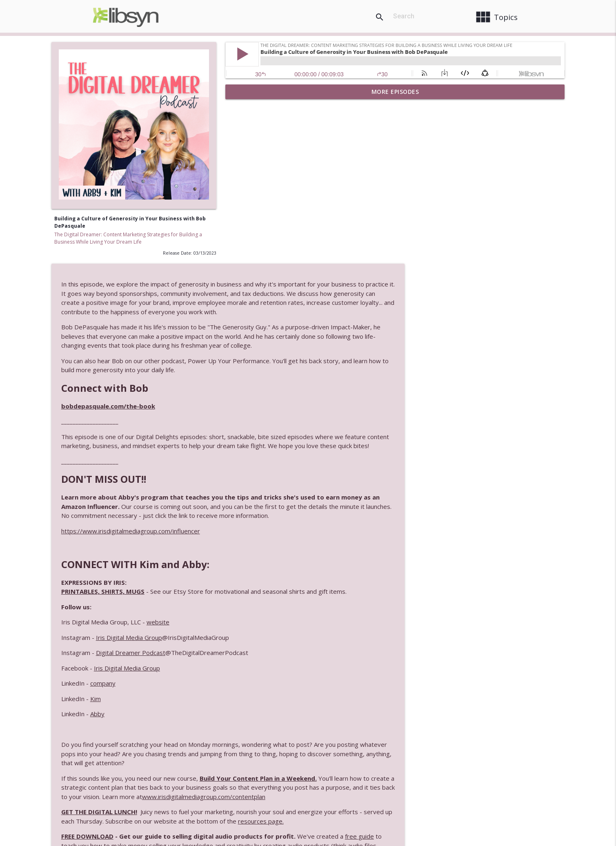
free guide (533, 684)
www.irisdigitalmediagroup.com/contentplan (421, 644)
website (332, 470)
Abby (271, 562)
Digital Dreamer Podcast (305, 500)
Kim (269, 546)
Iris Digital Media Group (303, 485)
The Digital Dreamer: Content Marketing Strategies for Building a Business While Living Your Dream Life (128, 238)
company (277, 531)
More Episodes (395, 92)
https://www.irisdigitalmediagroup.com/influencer (305, 379)
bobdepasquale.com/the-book (282, 244)
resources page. (465, 669)
